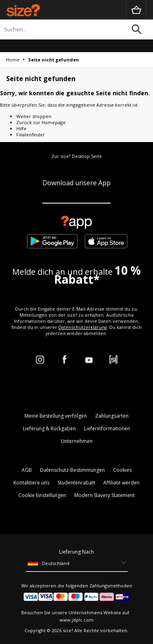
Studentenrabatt (76, 483)
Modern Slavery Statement (104, 495)
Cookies (122, 470)
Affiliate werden (121, 483)
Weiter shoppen (34, 116)
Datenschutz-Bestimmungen (72, 470)
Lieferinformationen (107, 428)
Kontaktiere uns (31, 483)
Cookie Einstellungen (42, 495)
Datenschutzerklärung (83, 327)
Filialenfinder (31, 135)
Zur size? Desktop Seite (77, 156)
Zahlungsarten (112, 416)
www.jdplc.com (76, 620)
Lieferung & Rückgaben (49, 428)
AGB (27, 470)
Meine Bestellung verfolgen (56, 416)
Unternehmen (77, 441)
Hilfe (21, 128)
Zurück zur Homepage (41, 122)
